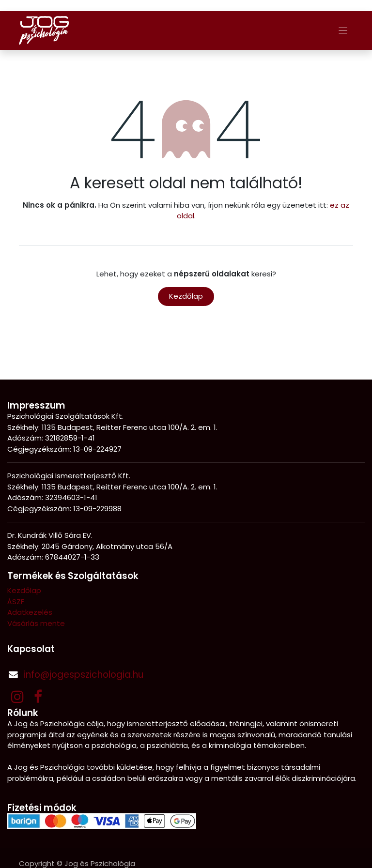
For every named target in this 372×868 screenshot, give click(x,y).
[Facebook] (38, 697)
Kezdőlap (186, 296)
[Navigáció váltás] (343, 30)
